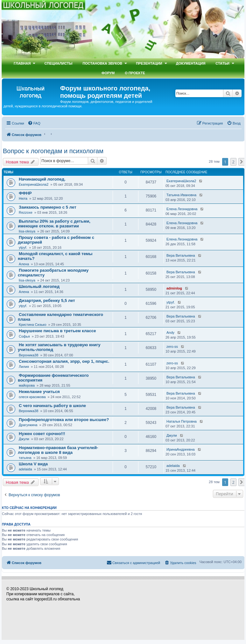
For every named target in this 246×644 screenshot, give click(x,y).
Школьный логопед (39, 286)
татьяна (25, 458)
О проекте (135, 73)
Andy (170, 333)
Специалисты (58, 63)
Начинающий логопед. (42, 179)
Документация (191, 63)
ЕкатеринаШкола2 (34, 184)
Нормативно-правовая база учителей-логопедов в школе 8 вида (58, 450)
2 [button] (233, 162)
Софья (24, 336)
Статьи (222, 63)
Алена (24, 264)
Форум (108, 73)
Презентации (149, 63)
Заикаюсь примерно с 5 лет (48, 207)
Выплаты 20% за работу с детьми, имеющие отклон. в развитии (54, 224)
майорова (27, 385)
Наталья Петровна (182, 421)
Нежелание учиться (39, 392)
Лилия (24, 367)
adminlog (174, 288)
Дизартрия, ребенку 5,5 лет (47, 301)
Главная (22, 63)
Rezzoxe (26, 212)
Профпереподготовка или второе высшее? (64, 420)
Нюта (23, 198)
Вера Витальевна (181, 255)
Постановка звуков (102, 63)
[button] (242, 162)
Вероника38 (28, 355)
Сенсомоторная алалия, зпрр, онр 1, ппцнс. (64, 361)
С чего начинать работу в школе (52, 406)
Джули (24, 439)
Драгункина (28, 425)
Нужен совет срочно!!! (42, 434)
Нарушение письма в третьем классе (57, 331)
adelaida (25, 469)
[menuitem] (34, 123)
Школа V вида (33, 464)
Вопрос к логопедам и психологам (53, 151)
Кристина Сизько (33, 325)
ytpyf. (23, 247)
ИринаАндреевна (181, 449)
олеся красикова (32, 397)
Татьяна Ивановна (181, 195)
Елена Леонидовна (182, 209)
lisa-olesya (27, 231)
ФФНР (25, 193)
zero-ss (172, 347)
